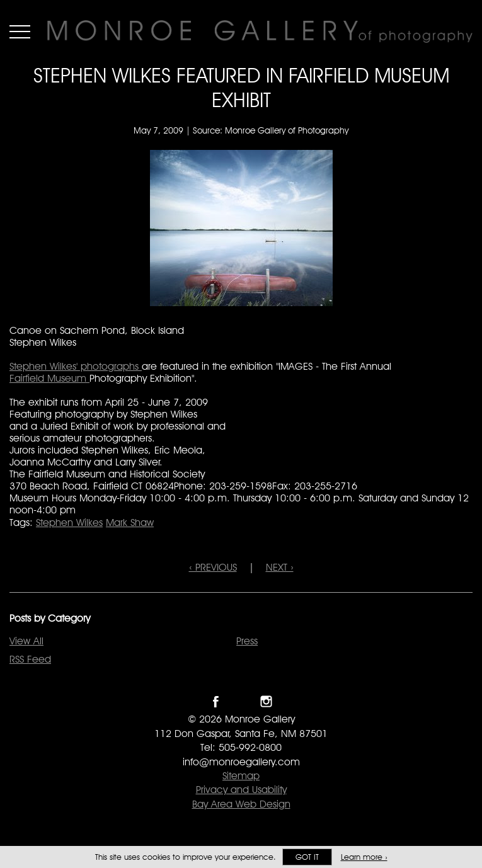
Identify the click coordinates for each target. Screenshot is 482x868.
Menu (20, 31)
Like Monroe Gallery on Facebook (216, 701)
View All (26, 641)
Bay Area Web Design (241, 804)
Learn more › (364, 857)
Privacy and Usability (241, 790)
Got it (307, 857)
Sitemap (241, 776)
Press (247, 641)
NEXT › (280, 567)
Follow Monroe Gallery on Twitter (241, 701)
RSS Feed (30, 659)
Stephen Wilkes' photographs (76, 366)
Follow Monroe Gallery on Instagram (266, 701)
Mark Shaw (130, 523)
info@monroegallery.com (241, 762)
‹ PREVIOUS (213, 567)
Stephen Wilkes (69, 523)
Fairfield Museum (49, 378)
